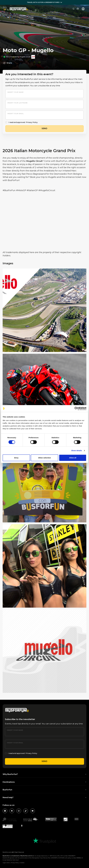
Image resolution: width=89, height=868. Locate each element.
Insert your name (15, 92)
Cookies (22, 863)
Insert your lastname (17, 103)
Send (44, 761)
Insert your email (16, 114)
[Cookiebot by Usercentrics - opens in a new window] (76, 409)
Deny (16, 458)
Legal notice (6, 863)
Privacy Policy (32, 122)
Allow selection (45, 458)
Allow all (73, 458)
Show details (77, 450)
